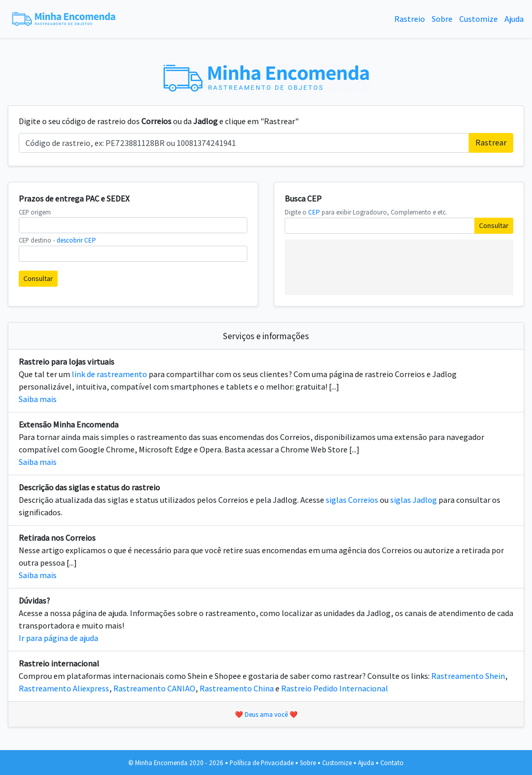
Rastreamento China (237, 689)
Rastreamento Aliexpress (64, 689)
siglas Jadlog (414, 500)
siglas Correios (352, 500)
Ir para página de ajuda (58, 638)
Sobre (442, 19)
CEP (314, 212)
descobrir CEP (76, 240)
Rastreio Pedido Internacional (335, 689)
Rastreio (410, 19)
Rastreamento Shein (468, 676)
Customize (478, 19)
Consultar (38, 278)
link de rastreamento (109, 374)
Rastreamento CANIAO (154, 689)
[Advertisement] (399, 265)
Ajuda (514, 19)
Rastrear (491, 143)
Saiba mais (38, 399)
